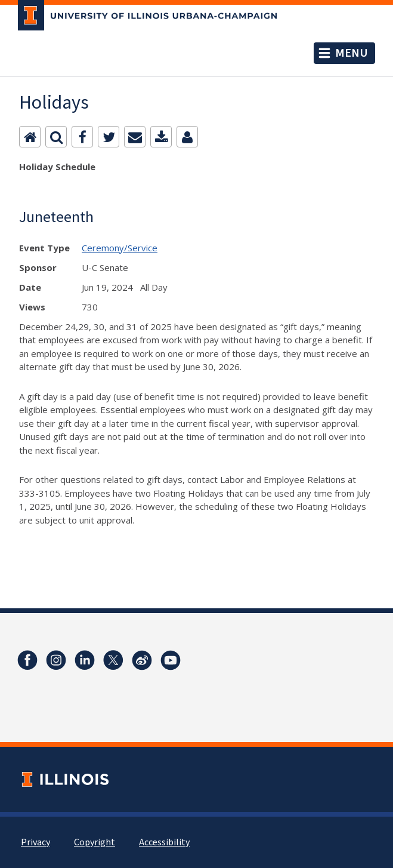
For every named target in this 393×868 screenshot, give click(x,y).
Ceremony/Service (120, 248)
